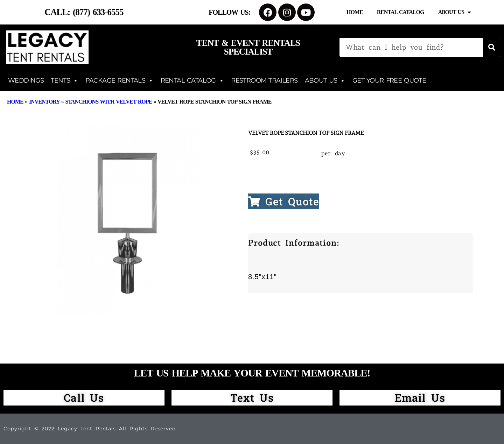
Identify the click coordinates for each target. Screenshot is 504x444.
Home (355, 12)
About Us (454, 12)
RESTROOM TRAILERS (264, 80)
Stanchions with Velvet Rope (108, 102)
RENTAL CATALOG (192, 80)
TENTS (64, 80)
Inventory (44, 102)
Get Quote (284, 201)
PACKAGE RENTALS (120, 80)
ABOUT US (325, 80)
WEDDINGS (26, 80)
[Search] (492, 47)
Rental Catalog (401, 12)
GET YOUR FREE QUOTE (389, 80)
